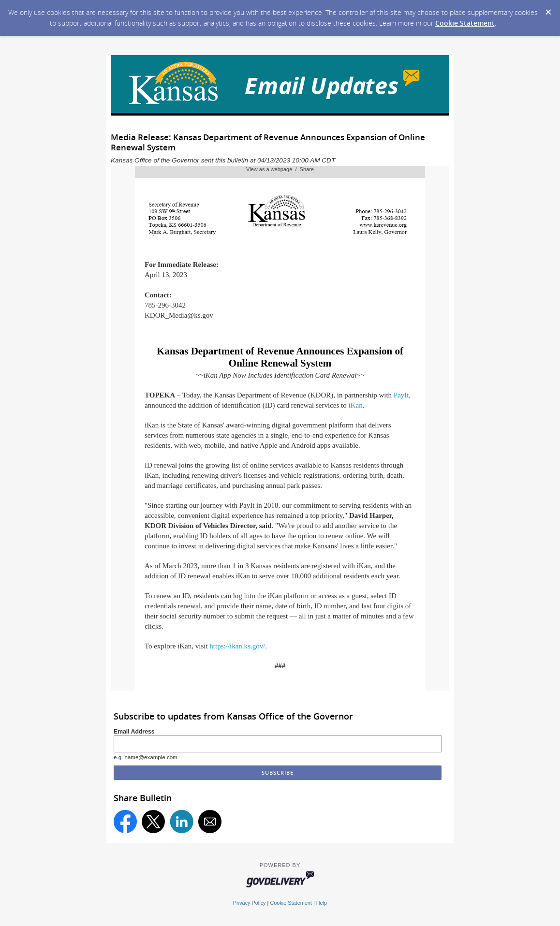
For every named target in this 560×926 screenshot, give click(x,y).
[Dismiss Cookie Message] (548, 9)
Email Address (134, 732)
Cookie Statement (465, 23)
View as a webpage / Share (280, 169)
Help (322, 903)
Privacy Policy (250, 903)
